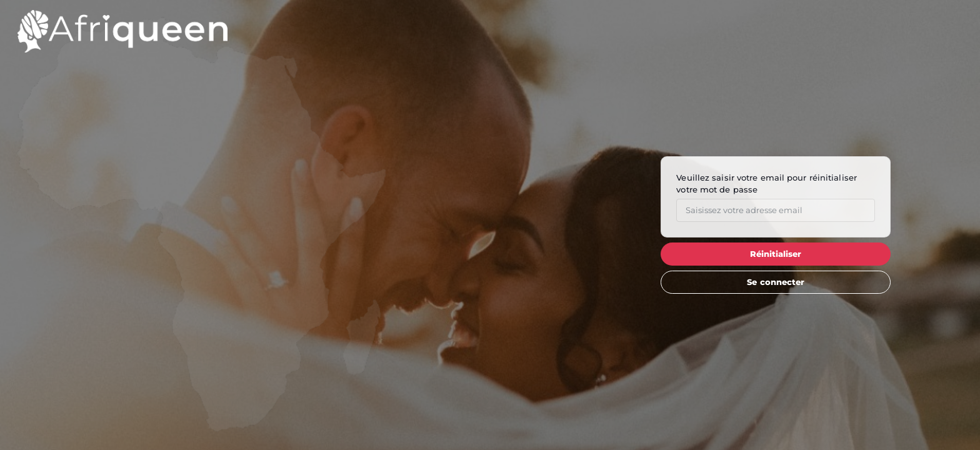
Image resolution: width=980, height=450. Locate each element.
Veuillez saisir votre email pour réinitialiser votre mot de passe (767, 183)
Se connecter (776, 282)
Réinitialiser (776, 254)
